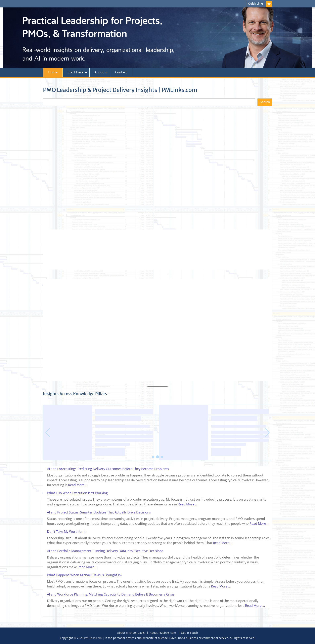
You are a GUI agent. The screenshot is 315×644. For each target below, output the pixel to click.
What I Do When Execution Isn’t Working (77, 493)
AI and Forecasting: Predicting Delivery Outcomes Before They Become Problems (108, 469)
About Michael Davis (131, 633)
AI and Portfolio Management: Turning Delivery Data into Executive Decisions (105, 551)
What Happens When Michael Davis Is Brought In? (85, 575)
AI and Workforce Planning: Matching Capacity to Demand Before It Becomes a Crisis (111, 594)
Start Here (76, 72)
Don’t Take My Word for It (66, 532)
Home (53, 72)
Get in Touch (190, 633)
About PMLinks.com (163, 633)
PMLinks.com (93, 638)
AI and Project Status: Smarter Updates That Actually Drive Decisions (99, 512)
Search (265, 102)
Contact (121, 72)
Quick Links (256, 4)
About (99, 72)
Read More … (78, 485)
